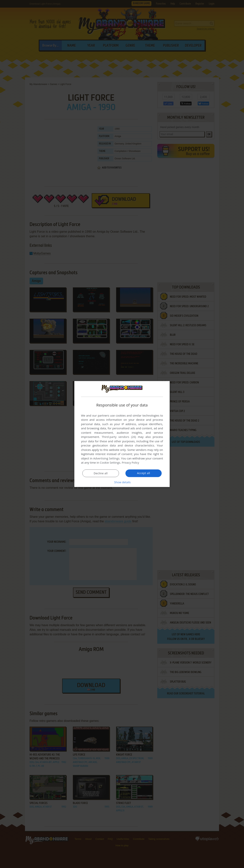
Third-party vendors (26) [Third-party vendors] (119, 437)
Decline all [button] (101, 473)
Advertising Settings (106, 458)
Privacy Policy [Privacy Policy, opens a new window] (131, 462)
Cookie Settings (110, 462)
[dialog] (122, 434)
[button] (122, 482)
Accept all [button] (144, 473)
